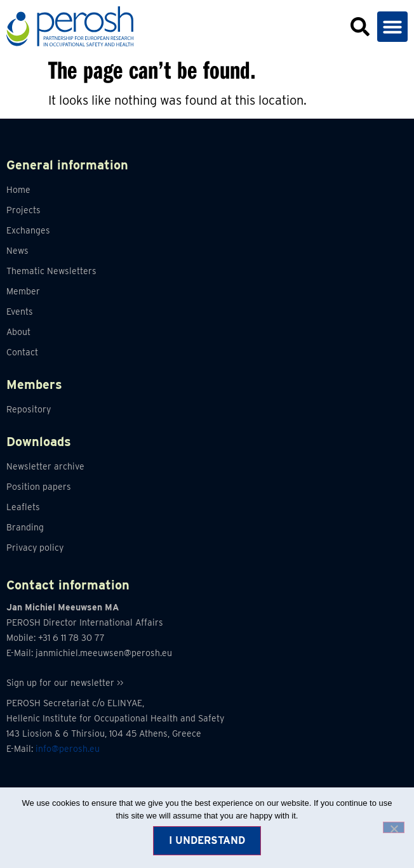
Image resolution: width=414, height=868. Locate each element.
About (18, 332)
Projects (23, 210)
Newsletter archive (45, 466)
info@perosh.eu (68, 749)
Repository (29, 409)
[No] (394, 827)
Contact (22, 352)
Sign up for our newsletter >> (65, 683)
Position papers (39, 487)
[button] (392, 27)
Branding (25, 527)
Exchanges (28, 230)
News (17, 251)
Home (18, 190)
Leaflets (23, 507)
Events (20, 312)
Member (23, 291)
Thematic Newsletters (51, 271)
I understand (207, 840)
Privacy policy (35, 548)
